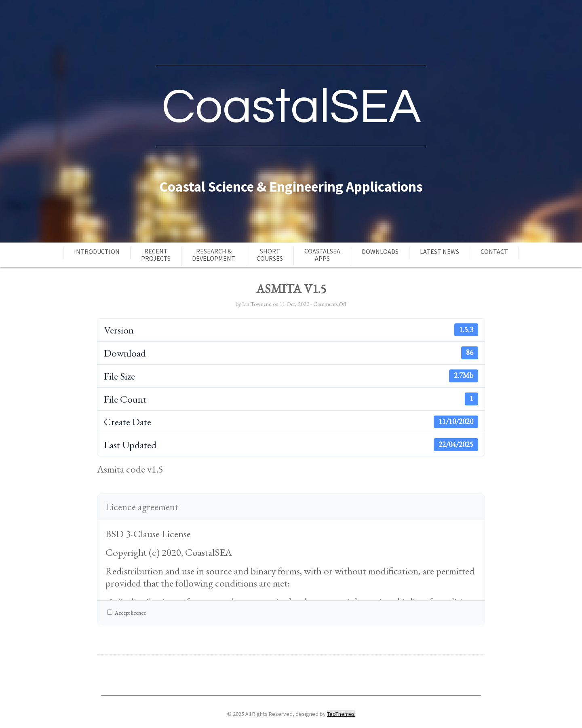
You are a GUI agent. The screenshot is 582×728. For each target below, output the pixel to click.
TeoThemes (341, 714)
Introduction (97, 251)
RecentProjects (156, 255)
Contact (494, 251)
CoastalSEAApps (322, 255)
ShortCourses (270, 255)
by (239, 304)
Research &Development (214, 255)
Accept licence (127, 613)
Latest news (440, 251)
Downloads (380, 251)
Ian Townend (257, 304)
